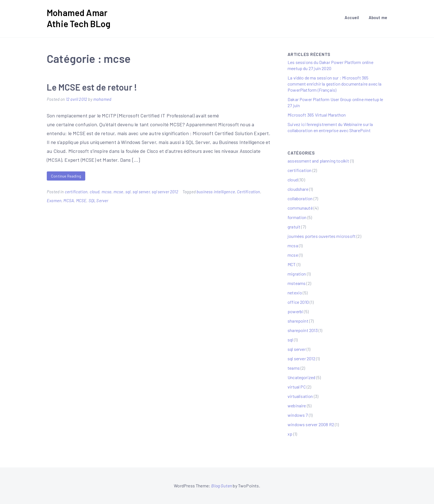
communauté (300, 208)
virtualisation (300, 396)
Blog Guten (222, 486)
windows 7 (298, 415)
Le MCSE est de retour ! (92, 87)
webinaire (297, 406)
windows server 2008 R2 (311, 424)
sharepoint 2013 (303, 330)
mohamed (102, 99)
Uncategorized (301, 377)
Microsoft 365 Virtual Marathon (317, 115)
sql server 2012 (165, 192)
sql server (141, 192)
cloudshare (298, 189)
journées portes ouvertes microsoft (322, 236)
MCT (292, 264)
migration (297, 274)
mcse (118, 192)
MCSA (69, 200)
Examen (54, 200)
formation (297, 217)
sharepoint (298, 321)
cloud (95, 192)
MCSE (81, 200)
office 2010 (298, 302)
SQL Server (99, 200)
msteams (297, 283)
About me (378, 17)
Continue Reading (66, 176)
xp (290, 434)
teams (294, 368)
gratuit (294, 227)
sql (128, 192)
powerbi (295, 311)
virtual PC (297, 387)
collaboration (300, 198)
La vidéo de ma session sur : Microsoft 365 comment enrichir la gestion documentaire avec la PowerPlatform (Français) (335, 84)
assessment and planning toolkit (318, 161)
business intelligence (216, 192)
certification (76, 192)
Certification (248, 192)
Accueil (352, 17)
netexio (295, 293)
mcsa (107, 192)
